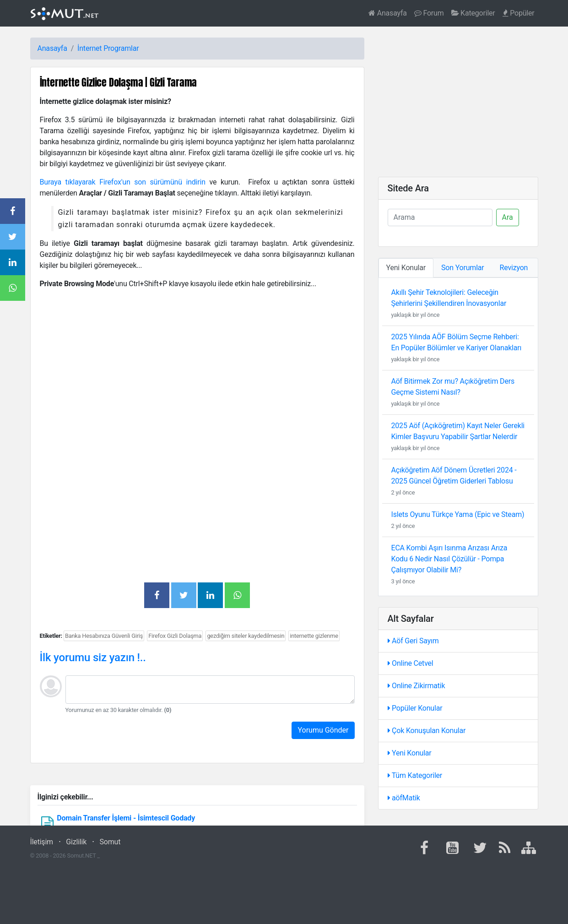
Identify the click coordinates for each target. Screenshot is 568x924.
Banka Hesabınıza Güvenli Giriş (104, 636)
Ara (508, 217)
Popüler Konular (415, 708)
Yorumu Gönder (323, 730)
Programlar (121, 48)
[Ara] (440, 217)
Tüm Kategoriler (415, 775)
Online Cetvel (411, 663)
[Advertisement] (197, 361)
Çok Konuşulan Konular (427, 731)
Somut (110, 842)
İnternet (89, 48)
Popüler (519, 13)
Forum (429, 13)
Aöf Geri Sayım (413, 641)
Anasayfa (388, 13)
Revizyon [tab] (514, 268)
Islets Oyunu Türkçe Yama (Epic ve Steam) (458, 514)
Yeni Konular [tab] (406, 268)
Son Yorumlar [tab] (463, 268)
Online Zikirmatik (417, 686)
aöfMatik (404, 798)
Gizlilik (76, 842)
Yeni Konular (410, 753)
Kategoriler (473, 13)
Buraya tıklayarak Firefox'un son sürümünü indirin (123, 182)
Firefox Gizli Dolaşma (175, 636)
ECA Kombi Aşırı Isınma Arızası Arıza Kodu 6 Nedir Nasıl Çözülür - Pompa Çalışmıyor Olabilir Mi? (449, 559)
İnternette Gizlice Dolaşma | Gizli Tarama (119, 82)
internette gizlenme (314, 636)
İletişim (42, 842)
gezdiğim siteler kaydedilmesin (246, 636)
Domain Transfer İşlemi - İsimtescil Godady (126, 818)
